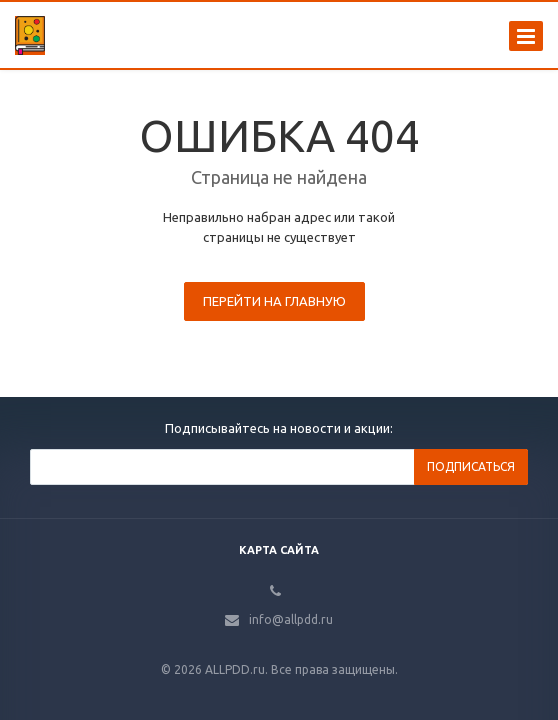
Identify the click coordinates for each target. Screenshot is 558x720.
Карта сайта (279, 550)
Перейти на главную (274, 301)
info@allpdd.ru (291, 619)
